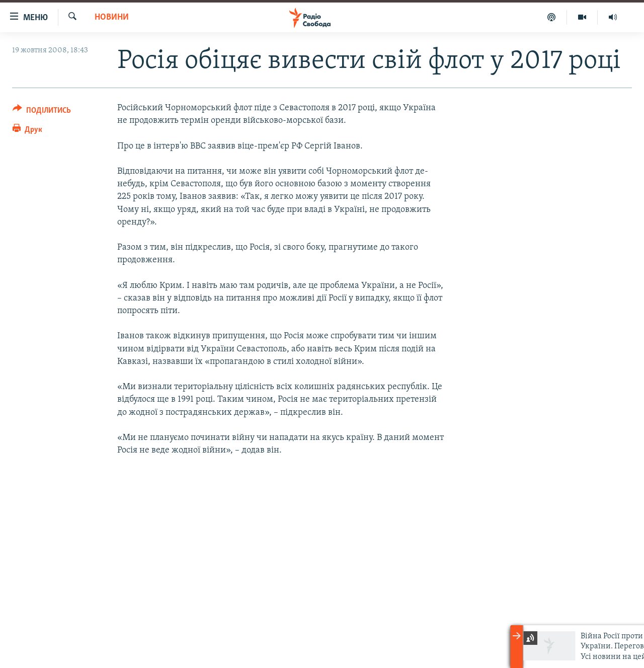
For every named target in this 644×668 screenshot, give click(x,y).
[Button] (42, 112)
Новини (112, 17)
